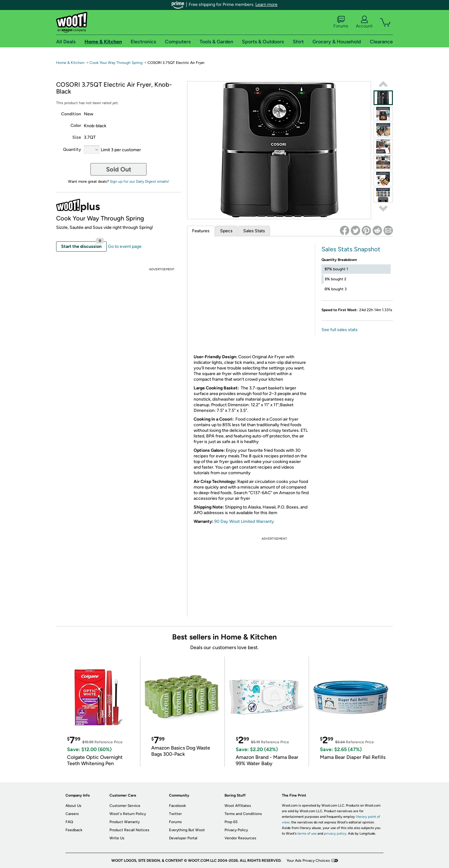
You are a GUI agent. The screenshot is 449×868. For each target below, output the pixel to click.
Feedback (74, 830)
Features (201, 231)
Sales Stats (254, 231)
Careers (72, 814)
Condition (71, 114)
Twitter (175, 814)
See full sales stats (340, 330)
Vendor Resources (240, 838)
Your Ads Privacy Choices (308, 861)
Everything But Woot (187, 830)
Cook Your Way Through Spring (116, 63)
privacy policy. (336, 834)
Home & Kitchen (70, 63)
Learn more (266, 5)
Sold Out (119, 169)
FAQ (69, 822)
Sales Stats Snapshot (351, 249)
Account (364, 22)
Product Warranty (125, 822)
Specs (226, 231)
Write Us (117, 838)
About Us (73, 806)
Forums (341, 22)
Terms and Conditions (243, 814)
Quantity (72, 149)
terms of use (307, 834)
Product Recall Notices (129, 830)
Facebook (177, 806)
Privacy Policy (236, 830)
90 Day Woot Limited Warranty (244, 521)
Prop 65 (231, 822)
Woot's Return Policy (128, 814)
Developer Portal (183, 838)
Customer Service (125, 806)
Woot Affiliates (238, 806)
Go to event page (125, 246)
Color (76, 125)
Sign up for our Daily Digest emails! (140, 181)
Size (77, 137)
